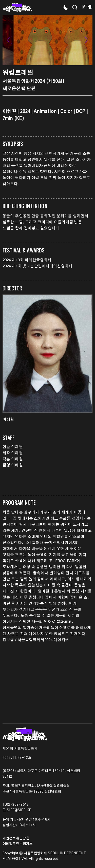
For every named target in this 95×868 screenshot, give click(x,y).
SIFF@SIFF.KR (19, 810)
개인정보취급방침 (16, 838)
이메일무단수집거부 (17, 844)
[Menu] (86, 7)
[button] (86, 40)
